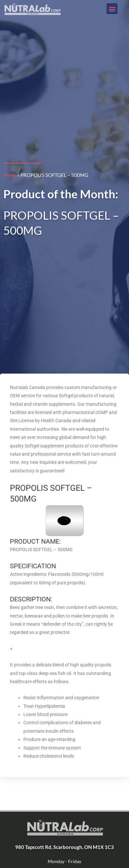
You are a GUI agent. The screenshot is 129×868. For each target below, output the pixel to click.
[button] (112, 9)
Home (10, 175)
